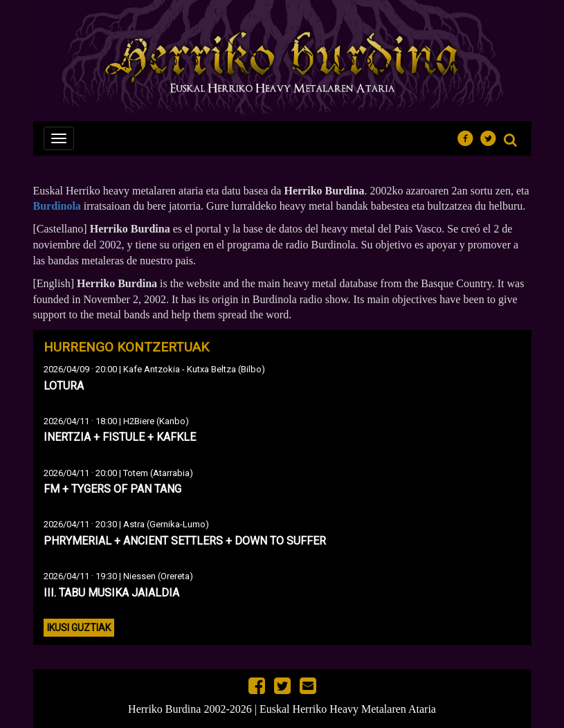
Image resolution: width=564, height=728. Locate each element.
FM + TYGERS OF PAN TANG (112, 489)
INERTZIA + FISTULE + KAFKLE (120, 437)
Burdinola (57, 206)
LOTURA (64, 386)
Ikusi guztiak (79, 628)
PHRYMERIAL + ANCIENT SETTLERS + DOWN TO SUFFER (185, 541)
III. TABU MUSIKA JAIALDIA (111, 593)
